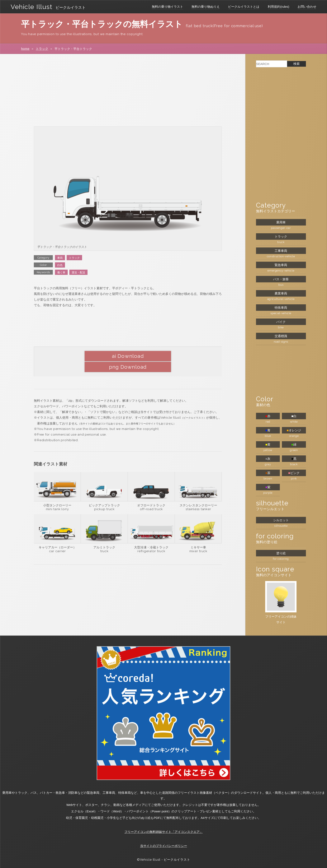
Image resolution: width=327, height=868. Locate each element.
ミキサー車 (198, 536)
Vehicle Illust (32, 7)
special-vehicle (281, 313)
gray (268, 464)
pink (294, 479)
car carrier (57, 540)
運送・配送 (78, 272)
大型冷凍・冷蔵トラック (151, 536)
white (294, 422)
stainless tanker (198, 498)
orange (294, 436)
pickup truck (104, 498)
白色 (60, 265)
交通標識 (281, 336)
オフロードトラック (151, 494)
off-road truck (151, 498)
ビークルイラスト (72, 8)
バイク (281, 322)
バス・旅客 (281, 279)
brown (268, 479)
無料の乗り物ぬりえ (206, 7)
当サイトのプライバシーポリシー (164, 846)
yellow (268, 450)
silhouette (281, 526)
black (294, 464)
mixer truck (198, 540)
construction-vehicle (281, 256)
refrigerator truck (151, 540)
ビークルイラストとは (244, 7)
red (268, 422)
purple (268, 493)
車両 (60, 258)
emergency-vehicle (281, 271)
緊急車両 (281, 265)
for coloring (281, 559)
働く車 (61, 272)
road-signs (281, 342)
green (294, 450)
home (25, 49)
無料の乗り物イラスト (167, 7)
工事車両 (281, 251)
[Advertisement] (128, 90)
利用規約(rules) (278, 7)
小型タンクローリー (57, 494)
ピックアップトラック (104, 494)
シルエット (281, 520)
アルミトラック (104, 536)
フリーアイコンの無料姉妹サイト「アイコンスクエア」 (164, 832)
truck (104, 540)
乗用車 (281, 222)
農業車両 (281, 293)
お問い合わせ (307, 7)
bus (281, 285)
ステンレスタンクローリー (198, 494)
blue (268, 436)
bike (281, 327)
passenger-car (281, 228)
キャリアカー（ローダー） (57, 536)
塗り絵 (281, 553)
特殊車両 (281, 308)
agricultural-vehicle (281, 299)
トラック (42, 49)
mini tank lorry (57, 498)
